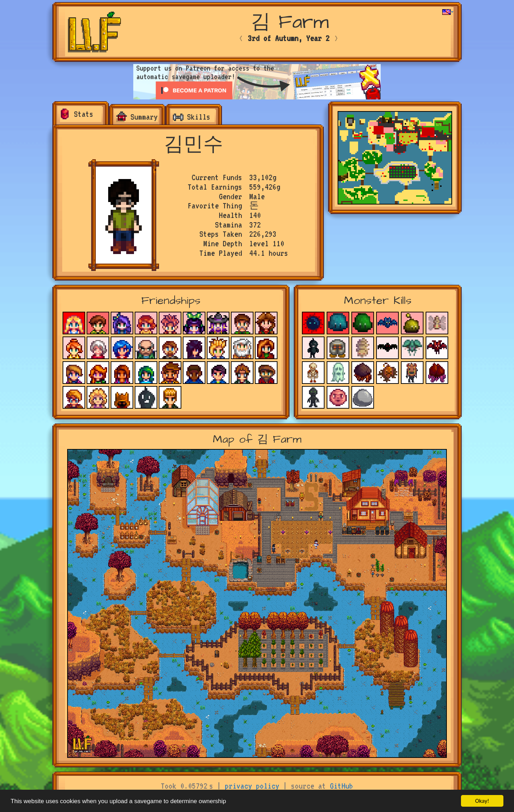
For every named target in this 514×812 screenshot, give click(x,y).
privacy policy (252, 786)
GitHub (341, 786)
